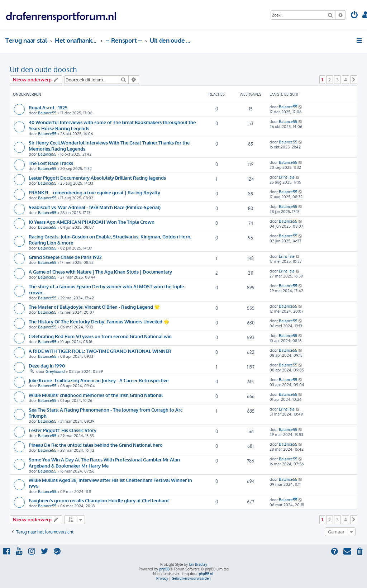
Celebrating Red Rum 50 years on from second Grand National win (100, 336)
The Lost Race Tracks (51, 163)
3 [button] (337, 80)
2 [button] (330, 80)
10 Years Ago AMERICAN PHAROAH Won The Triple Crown (92, 222)
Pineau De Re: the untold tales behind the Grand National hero (96, 445)
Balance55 (47, 113)
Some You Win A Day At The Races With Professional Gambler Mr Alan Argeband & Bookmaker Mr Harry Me (104, 463)
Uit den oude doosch (43, 69)
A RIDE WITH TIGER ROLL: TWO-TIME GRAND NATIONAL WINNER (100, 351)
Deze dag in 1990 (47, 366)
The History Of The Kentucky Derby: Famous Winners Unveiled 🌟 (99, 321)
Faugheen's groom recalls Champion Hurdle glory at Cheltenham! (99, 500)
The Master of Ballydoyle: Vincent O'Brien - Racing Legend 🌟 (94, 307)
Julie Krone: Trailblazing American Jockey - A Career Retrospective (99, 380)
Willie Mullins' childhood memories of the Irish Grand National (96, 395)
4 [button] (345, 80)
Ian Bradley (198, 564)
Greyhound (55, 371)
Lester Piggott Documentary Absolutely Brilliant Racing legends (97, 178)
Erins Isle (287, 177)
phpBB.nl (206, 574)
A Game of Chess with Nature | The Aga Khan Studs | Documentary (100, 272)
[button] (354, 80)
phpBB (164, 569)
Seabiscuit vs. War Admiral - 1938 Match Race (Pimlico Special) (95, 207)
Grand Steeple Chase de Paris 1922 (65, 257)
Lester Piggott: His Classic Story (63, 430)
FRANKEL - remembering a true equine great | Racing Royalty (94, 192)
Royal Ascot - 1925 (48, 107)
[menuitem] (354, 16)
